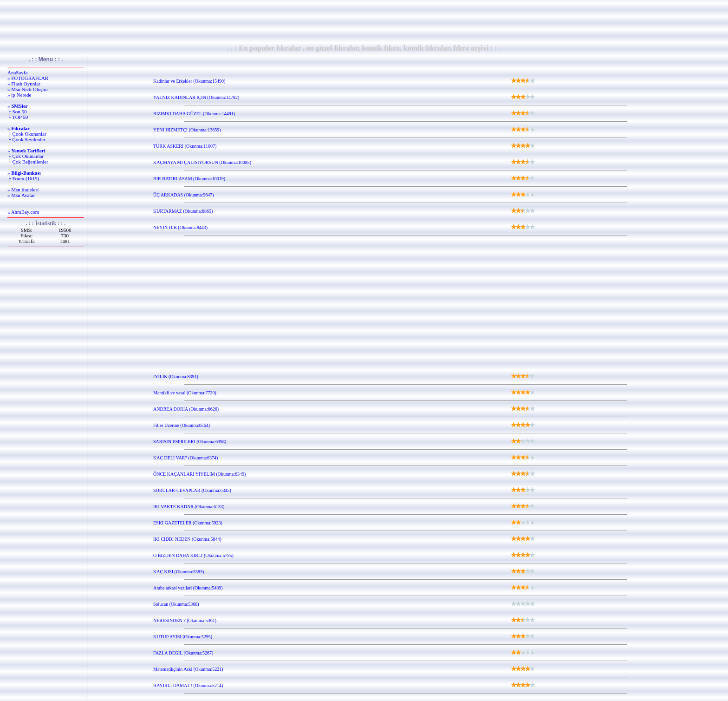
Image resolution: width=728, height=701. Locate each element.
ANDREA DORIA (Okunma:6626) (186, 409)
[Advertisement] (364, 22)
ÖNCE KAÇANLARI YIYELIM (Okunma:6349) (199, 474)
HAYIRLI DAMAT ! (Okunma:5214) (188, 685)
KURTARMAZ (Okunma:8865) (183, 211)
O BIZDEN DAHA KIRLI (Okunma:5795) (193, 555)
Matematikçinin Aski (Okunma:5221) (188, 669)
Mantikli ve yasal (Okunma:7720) (185, 393)
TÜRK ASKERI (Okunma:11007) (185, 146)
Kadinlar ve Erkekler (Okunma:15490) (189, 81)
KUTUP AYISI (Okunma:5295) (183, 637)
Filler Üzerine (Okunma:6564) (182, 425)
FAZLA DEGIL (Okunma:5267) (183, 653)
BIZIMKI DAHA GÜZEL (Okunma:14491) (194, 114)
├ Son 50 (17, 111)
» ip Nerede (19, 95)
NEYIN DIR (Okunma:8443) (180, 227)
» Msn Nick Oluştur (28, 89)
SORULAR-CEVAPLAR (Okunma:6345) (192, 490)
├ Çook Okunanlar (27, 134)
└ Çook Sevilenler (26, 139)
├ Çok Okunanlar (26, 156)
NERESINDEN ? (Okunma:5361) (185, 620)
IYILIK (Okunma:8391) (176, 377)
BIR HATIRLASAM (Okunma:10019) (189, 179)
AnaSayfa (17, 72)
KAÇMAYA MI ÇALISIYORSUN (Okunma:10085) (202, 162)
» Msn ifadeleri (23, 190)
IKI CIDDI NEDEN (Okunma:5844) (187, 539)
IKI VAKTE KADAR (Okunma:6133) (189, 507)
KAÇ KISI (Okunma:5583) (179, 572)
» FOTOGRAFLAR (28, 78)
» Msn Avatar (21, 195)
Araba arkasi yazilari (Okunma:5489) (188, 588)
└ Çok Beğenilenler (28, 162)
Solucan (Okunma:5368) (176, 604)
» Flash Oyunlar (24, 84)
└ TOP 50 (18, 117)
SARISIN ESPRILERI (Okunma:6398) (190, 442)
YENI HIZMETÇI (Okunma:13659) (187, 130)
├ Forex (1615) (23, 178)
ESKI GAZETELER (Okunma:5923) (188, 523)
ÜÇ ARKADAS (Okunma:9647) (184, 195)
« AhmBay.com (23, 212)
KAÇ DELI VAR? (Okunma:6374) (185, 458)
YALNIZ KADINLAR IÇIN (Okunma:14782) (196, 97)
